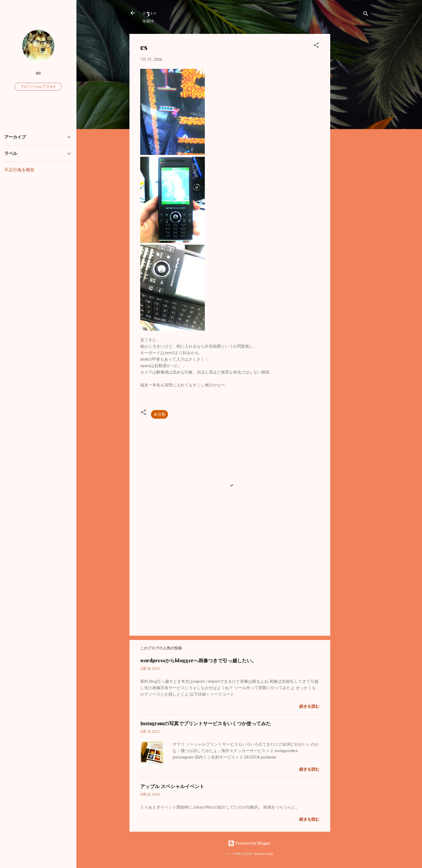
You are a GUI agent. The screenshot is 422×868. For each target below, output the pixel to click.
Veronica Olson (263, 854)
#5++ (150, 13)
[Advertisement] (352, 115)
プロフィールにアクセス (38, 87)
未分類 (159, 414)
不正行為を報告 (19, 170)
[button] (316, 46)
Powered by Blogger (249, 843)
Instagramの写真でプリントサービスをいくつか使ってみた (205, 723)
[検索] (366, 15)
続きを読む (309, 706)
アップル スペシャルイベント (172, 786)
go (38, 73)
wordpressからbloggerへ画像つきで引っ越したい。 (198, 660)
